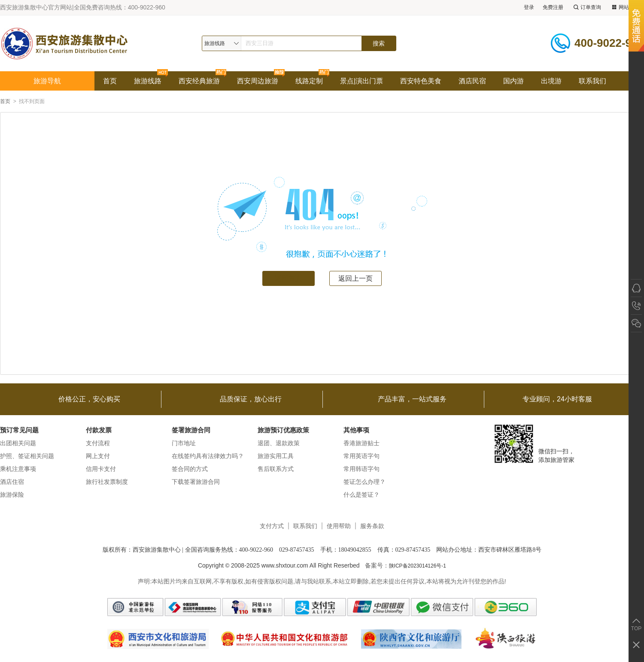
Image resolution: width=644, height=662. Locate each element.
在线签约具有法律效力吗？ (208, 456)
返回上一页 (355, 278)
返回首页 (289, 278)
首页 (110, 81)
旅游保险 (12, 495)
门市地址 (184, 443)
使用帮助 (339, 526)
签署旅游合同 (191, 430)
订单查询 (586, 8)
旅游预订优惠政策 (283, 430)
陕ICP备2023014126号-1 (418, 566)
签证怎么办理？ (365, 482)
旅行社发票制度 (107, 482)
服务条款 (372, 526)
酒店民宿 (472, 81)
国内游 (513, 81)
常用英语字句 (361, 456)
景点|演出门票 (361, 81)
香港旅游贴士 (361, 443)
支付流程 (98, 443)
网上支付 (98, 456)
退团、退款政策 (279, 443)
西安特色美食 (421, 81)
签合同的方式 (190, 469)
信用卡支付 (101, 469)
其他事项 (356, 430)
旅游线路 (148, 81)
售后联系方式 (276, 469)
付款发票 (99, 430)
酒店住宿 (12, 482)
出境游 (551, 81)
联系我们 (592, 81)
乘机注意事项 (18, 469)
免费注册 (553, 7)
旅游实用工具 (276, 456)
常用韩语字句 (361, 469)
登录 (529, 7)
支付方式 (272, 526)
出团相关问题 (18, 443)
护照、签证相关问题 (27, 456)
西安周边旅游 (258, 81)
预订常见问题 (19, 430)
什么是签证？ (361, 495)
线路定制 (309, 81)
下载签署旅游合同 (196, 482)
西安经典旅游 (199, 81)
